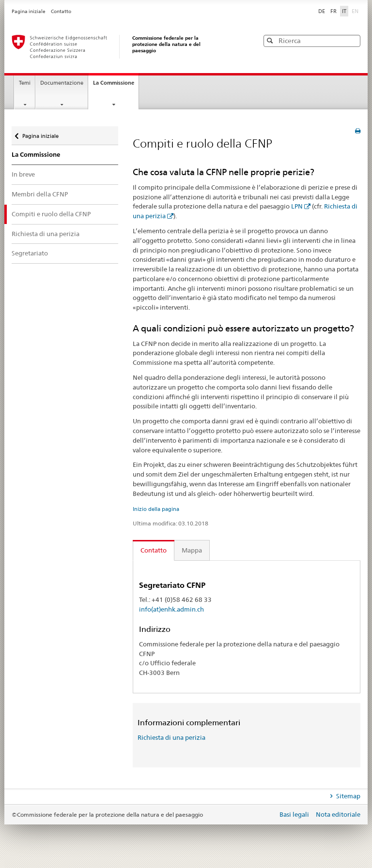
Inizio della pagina (156, 509)
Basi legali (295, 814)
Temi (25, 83)
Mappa (192, 550)
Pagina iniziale (29, 11)
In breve (23, 174)
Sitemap (348, 796)
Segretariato (30, 253)
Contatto (61, 11)
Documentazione (62, 83)
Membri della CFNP (40, 194)
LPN (297, 206)
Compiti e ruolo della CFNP (51, 214)
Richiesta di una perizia (46, 234)
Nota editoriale (338, 814)
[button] (352, 40)
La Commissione (116, 86)
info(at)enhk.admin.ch (171, 609)
